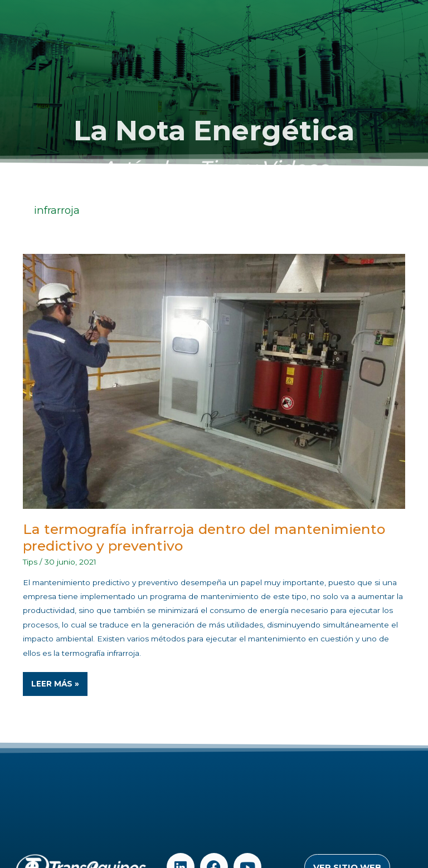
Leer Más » (59, 680)
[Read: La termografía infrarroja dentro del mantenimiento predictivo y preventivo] (214, 381)
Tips (30, 562)
